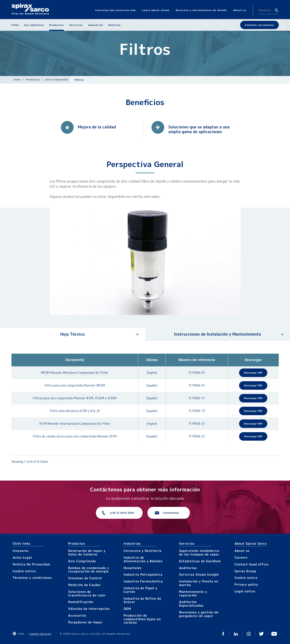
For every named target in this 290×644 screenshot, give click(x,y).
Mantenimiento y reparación (193, 593)
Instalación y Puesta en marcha (199, 583)
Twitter (261, 634)
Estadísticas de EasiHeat (200, 561)
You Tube (274, 634)
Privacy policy (247, 584)
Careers (241, 558)
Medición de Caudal (84, 585)
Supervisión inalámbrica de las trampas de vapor (199, 553)
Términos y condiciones (32, 578)
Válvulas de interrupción (89, 609)
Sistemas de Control (85, 578)
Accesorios (77, 615)
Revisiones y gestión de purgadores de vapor (199, 614)
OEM (127, 609)
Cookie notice (24, 571)
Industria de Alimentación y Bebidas (143, 559)
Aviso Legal (22, 558)
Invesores (21, 551)
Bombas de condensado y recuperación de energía (89, 570)
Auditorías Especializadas (191, 604)
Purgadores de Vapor (85, 622)
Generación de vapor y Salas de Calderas (87, 553)
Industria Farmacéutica (143, 581)
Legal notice (245, 591)
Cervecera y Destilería (143, 551)
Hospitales (133, 568)
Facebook (223, 634)
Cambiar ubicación (40, 634)
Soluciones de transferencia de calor (87, 593)
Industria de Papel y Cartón (141, 590)
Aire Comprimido (57, 79)
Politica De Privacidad (31, 564)
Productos (33, 79)
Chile (17, 79)
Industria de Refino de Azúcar (142, 600)
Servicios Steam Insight (199, 574)
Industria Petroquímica (143, 574)
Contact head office (252, 564)
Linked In (236, 634)
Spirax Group (245, 571)
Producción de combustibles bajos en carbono (142, 619)
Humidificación (81, 602)
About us (242, 551)
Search (276, 10)
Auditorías (188, 568)
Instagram (249, 634)
